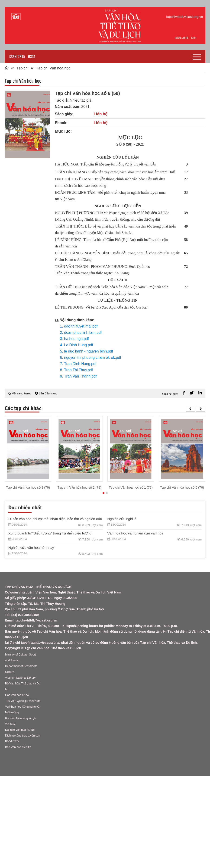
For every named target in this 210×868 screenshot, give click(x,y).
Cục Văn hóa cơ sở (17, 695)
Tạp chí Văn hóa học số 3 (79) (28, 487)
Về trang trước (20, 393)
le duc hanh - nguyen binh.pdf (89, 351)
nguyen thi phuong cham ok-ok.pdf (93, 358)
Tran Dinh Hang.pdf (80, 364)
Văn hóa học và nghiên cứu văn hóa (136, 533)
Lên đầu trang (46, 393)
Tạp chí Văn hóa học (53, 68)
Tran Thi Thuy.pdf (78, 370)
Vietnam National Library (20, 678)
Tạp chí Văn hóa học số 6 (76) (182, 487)
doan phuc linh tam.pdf (83, 333)
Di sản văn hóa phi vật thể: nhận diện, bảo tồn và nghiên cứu (55, 519)
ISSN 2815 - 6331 (22, 56)
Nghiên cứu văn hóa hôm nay (31, 548)
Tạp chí (22, 68)
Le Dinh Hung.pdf (79, 345)
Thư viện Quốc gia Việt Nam (23, 701)
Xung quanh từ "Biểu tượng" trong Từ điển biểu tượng (50, 533)
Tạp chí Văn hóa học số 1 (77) (131, 487)
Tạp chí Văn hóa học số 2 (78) (79, 487)
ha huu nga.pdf (76, 339)
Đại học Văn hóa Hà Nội (20, 730)
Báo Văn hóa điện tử (18, 747)
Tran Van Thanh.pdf (80, 376)
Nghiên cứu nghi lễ (122, 519)
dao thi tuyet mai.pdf (81, 326)
